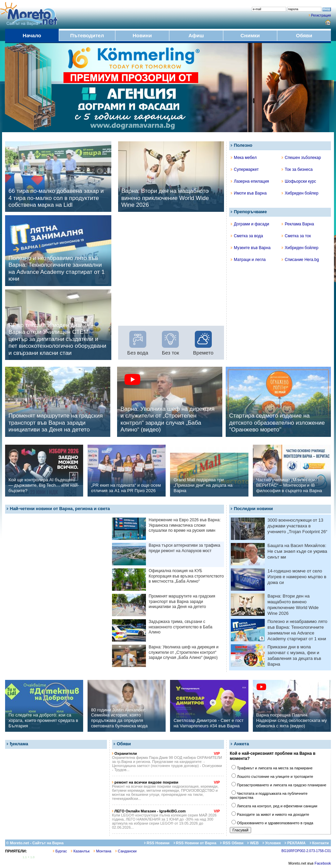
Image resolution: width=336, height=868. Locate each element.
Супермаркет (245, 169)
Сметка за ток (296, 236)
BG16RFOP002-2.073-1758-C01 (306, 851)
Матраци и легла (248, 260)
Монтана (102, 851)
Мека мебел (244, 158)
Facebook (323, 863)
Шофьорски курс (299, 181)
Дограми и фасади (250, 224)
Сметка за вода (247, 236)
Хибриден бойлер (300, 193)
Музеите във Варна (251, 248)
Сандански (126, 851)
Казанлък (80, 851)
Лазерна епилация (250, 181)
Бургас (60, 851)
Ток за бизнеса (297, 169)
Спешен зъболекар (301, 158)
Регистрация (321, 15)
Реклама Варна (298, 224)
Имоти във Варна (249, 193)
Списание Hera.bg (300, 260)
